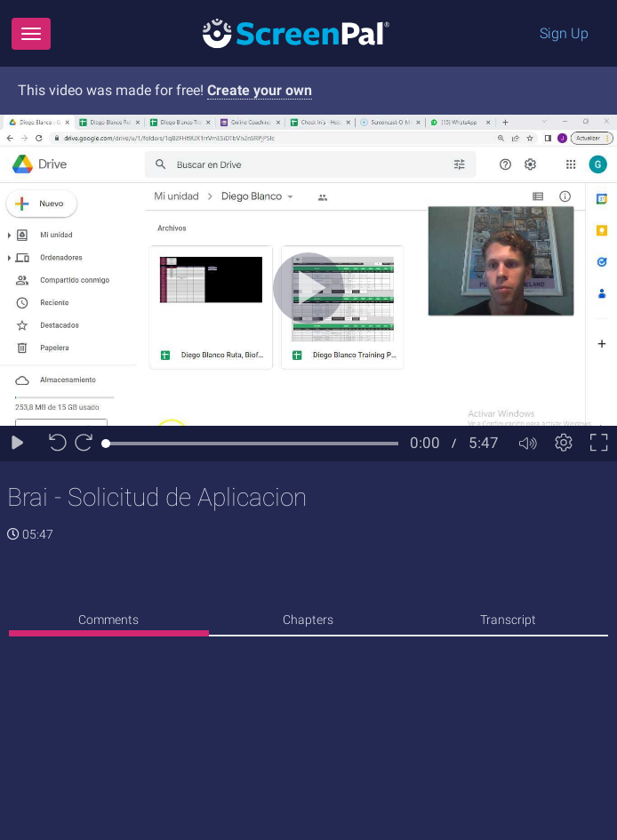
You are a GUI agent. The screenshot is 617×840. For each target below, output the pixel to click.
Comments (108, 620)
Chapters (308, 620)
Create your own (260, 90)
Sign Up (564, 33)
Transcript (508, 620)
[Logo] (296, 32)
